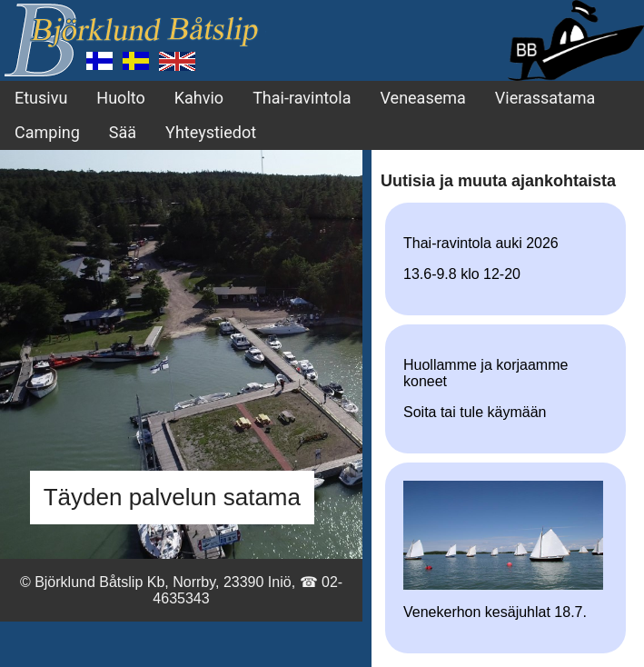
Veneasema (423, 98)
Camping (47, 132)
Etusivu (41, 98)
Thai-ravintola (302, 98)
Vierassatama (545, 98)
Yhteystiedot (211, 132)
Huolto (120, 98)
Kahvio (199, 98)
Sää (123, 132)
